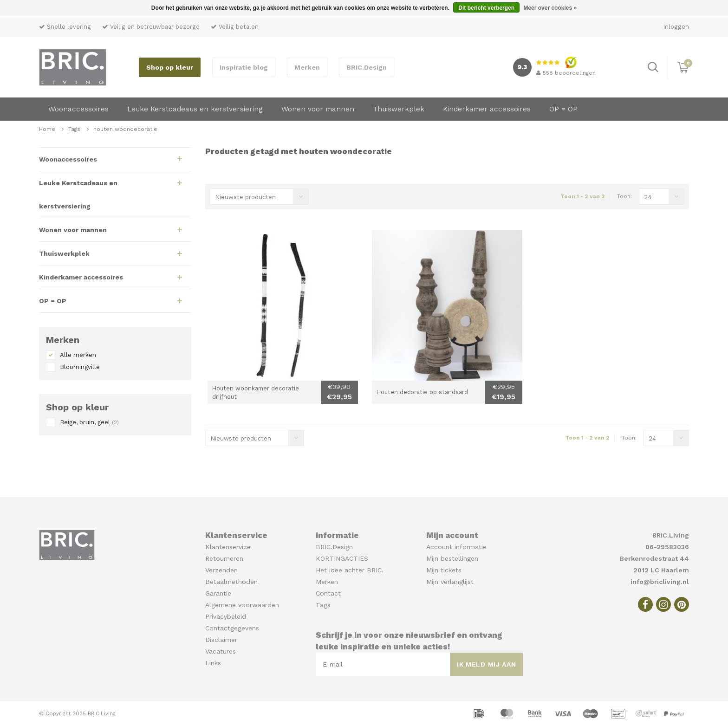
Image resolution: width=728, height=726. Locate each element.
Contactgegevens (232, 628)
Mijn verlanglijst (450, 582)
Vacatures (221, 651)
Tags (74, 129)
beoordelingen (566, 73)
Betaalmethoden (231, 582)
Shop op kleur (170, 67)
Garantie (218, 593)
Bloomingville (80, 367)
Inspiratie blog (244, 67)
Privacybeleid (226, 616)
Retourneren (224, 558)
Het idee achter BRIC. (350, 570)
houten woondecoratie (125, 129)
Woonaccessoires (78, 109)
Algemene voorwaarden (242, 605)
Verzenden (221, 570)
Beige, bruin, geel (89, 422)
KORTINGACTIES (342, 558)
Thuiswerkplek (399, 109)
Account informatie (456, 547)
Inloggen (676, 27)
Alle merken (78, 355)
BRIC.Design (367, 67)
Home (47, 129)
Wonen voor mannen (318, 109)
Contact (328, 593)
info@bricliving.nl (660, 582)
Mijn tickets (444, 570)
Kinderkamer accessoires (487, 109)
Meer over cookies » (550, 8)
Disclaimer (221, 640)
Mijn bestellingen (452, 558)
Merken (307, 67)
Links (213, 663)
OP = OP (563, 109)
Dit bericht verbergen (486, 8)
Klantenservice (228, 547)
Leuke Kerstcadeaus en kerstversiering (195, 109)
